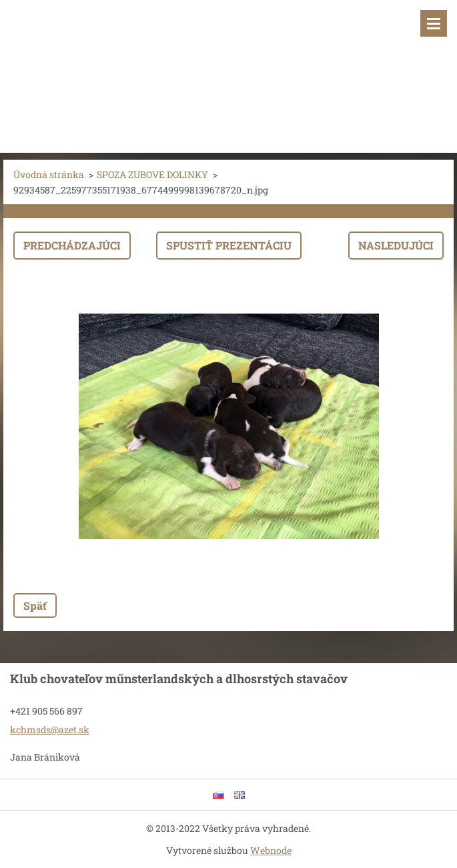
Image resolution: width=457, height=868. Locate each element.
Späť (35, 605)
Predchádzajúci (72, 245)
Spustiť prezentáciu (229, 245)
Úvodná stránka (49, 174)
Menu (434, 23)
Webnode (271, 850)
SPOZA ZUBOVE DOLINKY (152, 174)
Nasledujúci (396, 245)
